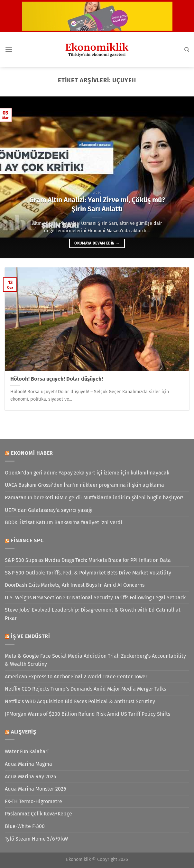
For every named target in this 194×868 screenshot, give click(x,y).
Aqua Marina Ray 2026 (31, 777)
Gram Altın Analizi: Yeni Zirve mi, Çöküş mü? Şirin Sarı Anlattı (97, 205)
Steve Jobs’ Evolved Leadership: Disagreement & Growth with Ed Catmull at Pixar (93, 614)
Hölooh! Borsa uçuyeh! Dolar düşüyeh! (57, 379)
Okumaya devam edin (97, 243)
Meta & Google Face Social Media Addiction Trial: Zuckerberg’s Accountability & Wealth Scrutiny (95, 660)
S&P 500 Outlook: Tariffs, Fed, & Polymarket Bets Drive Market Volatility (88, 573)
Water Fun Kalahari (27, 751)
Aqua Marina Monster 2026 (36, 789)
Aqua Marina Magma (28, 764)
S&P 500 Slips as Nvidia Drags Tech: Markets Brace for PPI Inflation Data (88, 560)
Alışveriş (24, 732)
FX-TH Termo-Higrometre (33, 801)
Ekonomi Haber (32, 453)
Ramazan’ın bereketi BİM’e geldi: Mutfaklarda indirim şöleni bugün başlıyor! (94, 498)
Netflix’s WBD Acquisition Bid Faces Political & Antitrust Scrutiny (80, 701)
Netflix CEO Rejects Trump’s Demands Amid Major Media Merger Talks (85, 689)
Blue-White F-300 (25, 826)
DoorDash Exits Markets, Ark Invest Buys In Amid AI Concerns (75, 585)
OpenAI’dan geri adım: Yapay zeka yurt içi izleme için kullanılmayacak (87, 473)
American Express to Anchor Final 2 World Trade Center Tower (76, 677)
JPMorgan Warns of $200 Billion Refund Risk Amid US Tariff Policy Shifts (88, 714)
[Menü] (9, 50)
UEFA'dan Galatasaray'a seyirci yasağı (49, 510)
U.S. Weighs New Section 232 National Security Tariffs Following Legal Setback (95, 598)
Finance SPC (27, 540)
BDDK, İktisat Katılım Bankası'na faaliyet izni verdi (64, 522)
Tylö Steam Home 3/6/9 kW (36, 839)
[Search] (187, 50)
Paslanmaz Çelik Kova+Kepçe (38, 814)
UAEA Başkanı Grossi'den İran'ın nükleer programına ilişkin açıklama (84, 485)
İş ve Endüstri (31, 636)
